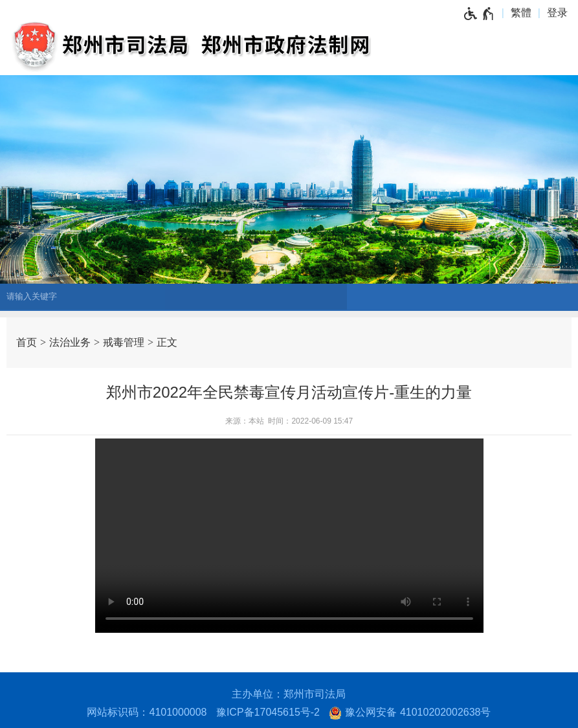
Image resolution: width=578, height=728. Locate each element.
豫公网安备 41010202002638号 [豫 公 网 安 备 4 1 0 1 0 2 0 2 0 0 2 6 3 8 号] (410, 713)
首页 (27, 342)
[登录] (561, 13)
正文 (167, 342)
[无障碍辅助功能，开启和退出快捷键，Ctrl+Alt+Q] (479, 13)
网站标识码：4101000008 (147, 712)
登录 (557, 13)
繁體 (521, 13)
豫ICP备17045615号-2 (268, 712)
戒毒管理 (124, 342)
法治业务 (70, 342)
